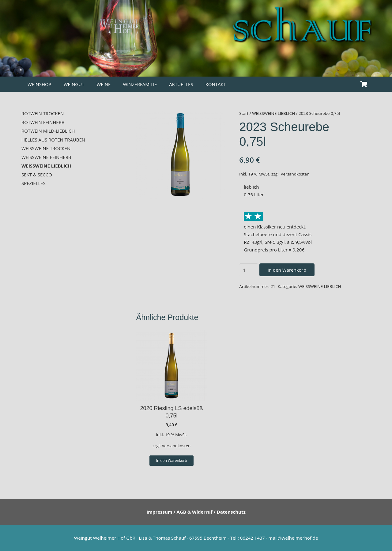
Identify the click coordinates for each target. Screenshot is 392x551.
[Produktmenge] (249, 270)
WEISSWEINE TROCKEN (46, 148)
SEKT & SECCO (37, 175)
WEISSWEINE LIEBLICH (273, 113)
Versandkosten (295, 174)
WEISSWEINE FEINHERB (46, 157)
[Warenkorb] (364, 84)
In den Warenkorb (287, 270)
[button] (171, 461)
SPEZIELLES (34, 183)
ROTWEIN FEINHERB (43, 122)
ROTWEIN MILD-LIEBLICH (48, 131)
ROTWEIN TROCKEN (43, 113)
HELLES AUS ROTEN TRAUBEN (53, 140)
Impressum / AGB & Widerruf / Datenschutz (196, 512)
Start (244, 113)
